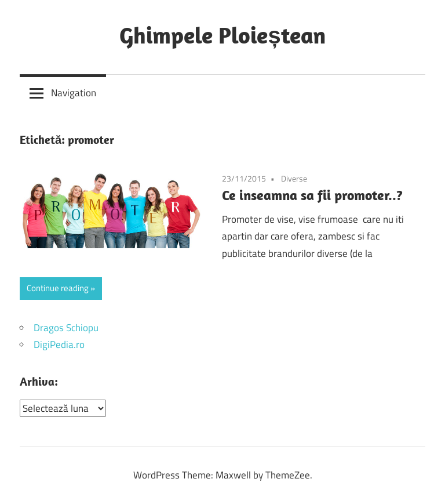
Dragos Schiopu (66, 328)
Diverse (294, 178)
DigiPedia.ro (59, 345)
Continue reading (58, 288)
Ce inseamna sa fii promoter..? (312, 195)
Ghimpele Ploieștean (222, 35)
